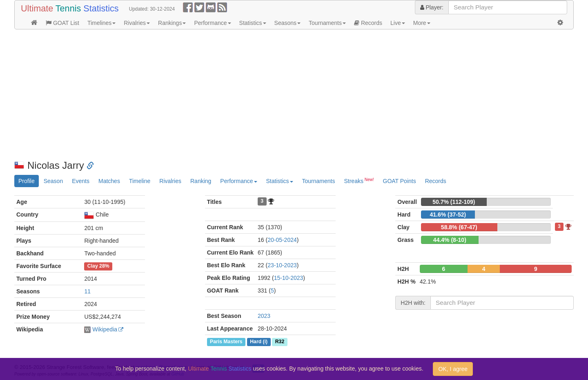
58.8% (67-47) (459, 227)
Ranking (201, 181)
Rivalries (137, 23)
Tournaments (327, 23)
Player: (432, 7)
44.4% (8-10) (450, 240)
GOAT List (62, 23)
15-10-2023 (289, 278)
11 (87, 291)
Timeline (140, 181)
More (422, 23)
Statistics (253, 23)
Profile (27, 181)
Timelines (101, 23)
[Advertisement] (259, 95)
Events (81, 181)
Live (398, 23)
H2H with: (413, 303)
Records (368, 23)
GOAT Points (400, 181)
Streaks (359, 181)
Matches (109, 181)
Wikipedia (105, 329)
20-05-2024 (282, 240)
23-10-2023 (282, 265)
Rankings (172, 23)
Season (53, 181)
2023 (264, 316)
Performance (212, 23)
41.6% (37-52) (448, 215)
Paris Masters (226, 342)
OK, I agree (453, 369)
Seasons (287, 23)
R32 (280, 342)
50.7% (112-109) (454, 202)
